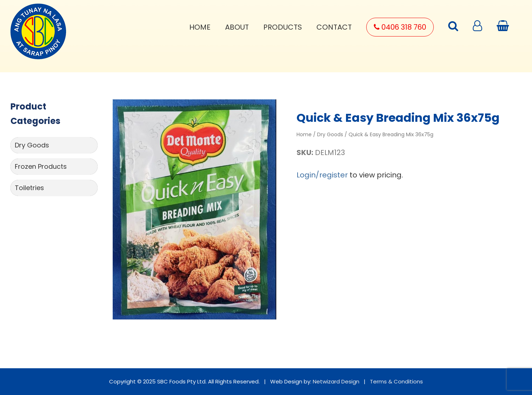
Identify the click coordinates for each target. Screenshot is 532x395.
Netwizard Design (336, 381)
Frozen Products (41, 166)
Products (283, 27)
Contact (334, 27)
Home (200, 27)
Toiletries (29, 188)
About (237, 27)
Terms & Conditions (396, 381)
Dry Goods (32, 145)
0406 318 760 (400, 27)
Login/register (322, 175)
